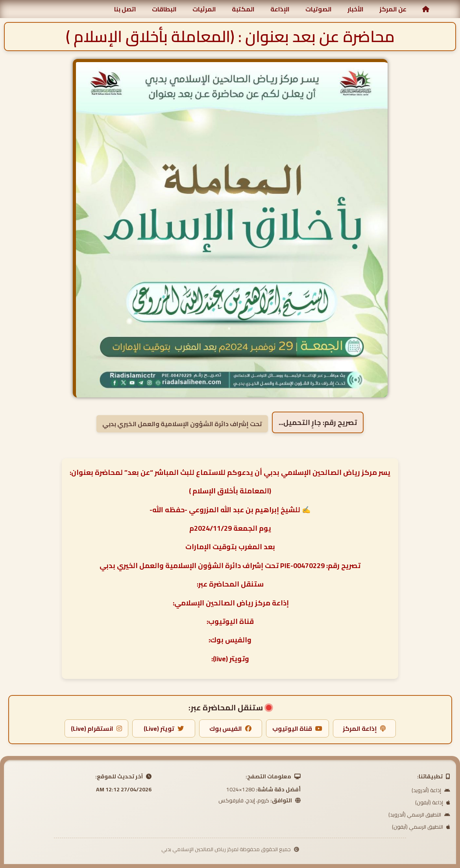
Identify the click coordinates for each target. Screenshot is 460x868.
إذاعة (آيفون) (433, 802)
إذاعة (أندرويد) (431, 790)
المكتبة (243, 9)
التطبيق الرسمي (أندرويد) (419, 815)
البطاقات (164, 9)
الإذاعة (280, 9)
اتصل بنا (125, 9)
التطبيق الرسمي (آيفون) (421, 827)
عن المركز (393, 9)
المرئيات (204, 9)
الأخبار (356, 9)
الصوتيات (319, 9)
